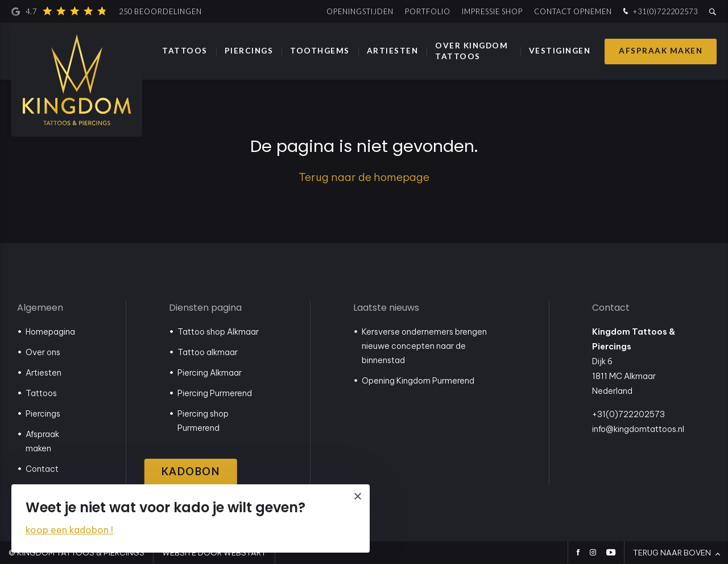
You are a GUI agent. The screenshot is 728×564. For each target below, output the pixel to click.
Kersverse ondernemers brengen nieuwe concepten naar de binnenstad (424, 346)
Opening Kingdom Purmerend (418, 381)
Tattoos (185, 51)
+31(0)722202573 (659, 12)
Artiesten (393, 51)
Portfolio (428, 11)
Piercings (249, 51)
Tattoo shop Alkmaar (218, 332)
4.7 (107, 11)
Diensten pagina (205, 308)
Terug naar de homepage (364, 177)
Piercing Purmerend (215, 393)
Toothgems (320, 51)
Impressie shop (492, 11)
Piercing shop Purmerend (203, 421)
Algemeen (40, 308)
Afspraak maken (661, 51)
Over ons (43, 352)
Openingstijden (360, 11)
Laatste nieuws (386, 308)
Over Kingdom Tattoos (471, 51)
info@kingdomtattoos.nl (638, 429)
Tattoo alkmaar (208, 352)
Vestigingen (560, 51)
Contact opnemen (573, 11)
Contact (42, 469)
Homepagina (50, 332)
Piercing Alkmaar (210, 373)
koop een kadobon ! (69, 530)
